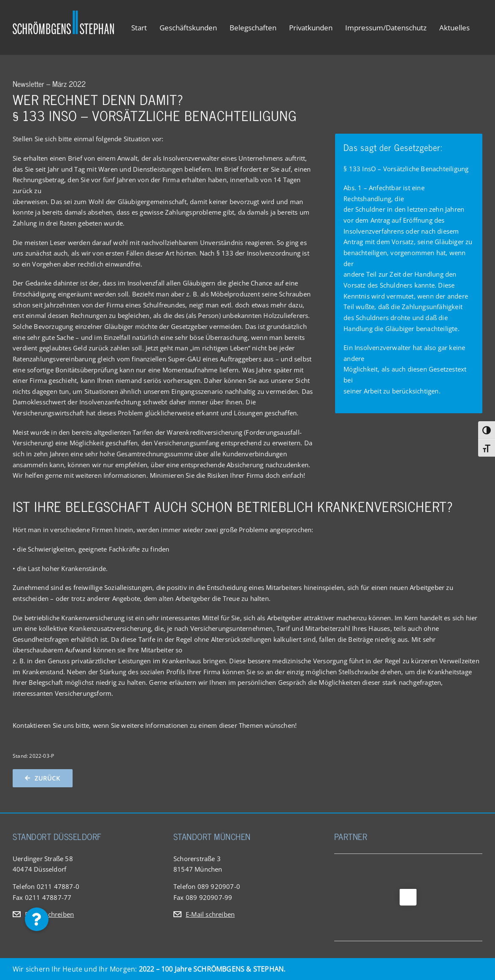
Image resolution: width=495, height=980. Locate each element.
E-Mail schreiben (49, 914)
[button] (37, 919)
